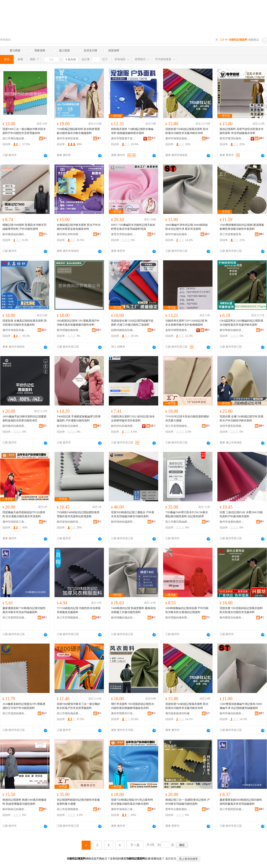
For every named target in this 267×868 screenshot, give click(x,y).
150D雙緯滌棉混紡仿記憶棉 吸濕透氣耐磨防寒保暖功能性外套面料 (242, 227)
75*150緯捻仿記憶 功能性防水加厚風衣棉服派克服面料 (79, 610)
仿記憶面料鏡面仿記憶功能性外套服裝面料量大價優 (78, 802)
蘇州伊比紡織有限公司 (123, 426)
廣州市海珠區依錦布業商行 (69, 138)
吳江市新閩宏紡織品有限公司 (15, 618)
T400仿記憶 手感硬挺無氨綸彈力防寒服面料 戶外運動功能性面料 (79, 419)
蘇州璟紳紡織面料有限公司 (123, 522)
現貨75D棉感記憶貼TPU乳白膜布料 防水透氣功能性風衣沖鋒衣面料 (132, 802)
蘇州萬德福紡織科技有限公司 (15, 234)
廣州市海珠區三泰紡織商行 (15, 522)
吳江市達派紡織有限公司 (15, 713)
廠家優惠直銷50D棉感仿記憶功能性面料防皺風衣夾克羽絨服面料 (241, 802)
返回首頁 (171, 859)
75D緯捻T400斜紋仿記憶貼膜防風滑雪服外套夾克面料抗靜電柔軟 (78, 514)
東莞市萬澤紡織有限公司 (232, 138)
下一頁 (135, 845)
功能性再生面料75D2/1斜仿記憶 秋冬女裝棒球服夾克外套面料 (133, 419)
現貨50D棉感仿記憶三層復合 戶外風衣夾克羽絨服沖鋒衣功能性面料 (133, 514)
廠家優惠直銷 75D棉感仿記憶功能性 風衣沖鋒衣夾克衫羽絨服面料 (24, 610)
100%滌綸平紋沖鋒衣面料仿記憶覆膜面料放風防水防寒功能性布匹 (24, 419)
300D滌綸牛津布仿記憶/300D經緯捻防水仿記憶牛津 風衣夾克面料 (187, 227)
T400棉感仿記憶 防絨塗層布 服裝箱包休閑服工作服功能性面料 (133, 610)
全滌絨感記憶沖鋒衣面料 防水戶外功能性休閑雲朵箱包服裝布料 (79, 227)
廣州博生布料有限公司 (69, 234)
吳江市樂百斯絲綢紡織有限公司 (178, 522)
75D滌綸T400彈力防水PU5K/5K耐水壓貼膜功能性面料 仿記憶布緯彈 (187, 514)
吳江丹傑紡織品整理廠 (15, 138)
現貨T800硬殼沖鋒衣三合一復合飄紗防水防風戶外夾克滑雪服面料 (78, 706)
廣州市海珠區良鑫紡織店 (15, 330)
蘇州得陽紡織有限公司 (69, 330)
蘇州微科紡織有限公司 (15, 426)
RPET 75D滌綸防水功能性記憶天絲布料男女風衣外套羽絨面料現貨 (133, 227)
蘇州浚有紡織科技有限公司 (69, 522)
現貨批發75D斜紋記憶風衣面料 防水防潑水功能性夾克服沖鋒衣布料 (187, 131)
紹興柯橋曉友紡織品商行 (123, 330)
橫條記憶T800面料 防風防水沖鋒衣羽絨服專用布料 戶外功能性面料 (24, 227)
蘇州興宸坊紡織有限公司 (232, 618)
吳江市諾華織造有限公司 (232, 234)
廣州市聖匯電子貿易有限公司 (123, 138)
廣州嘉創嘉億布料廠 (177, 713)
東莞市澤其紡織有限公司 (123, 234)
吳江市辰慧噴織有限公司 (178, 426)
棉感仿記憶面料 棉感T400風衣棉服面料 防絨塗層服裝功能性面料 (24, 802)
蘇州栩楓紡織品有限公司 (123, 618)
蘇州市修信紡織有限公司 (178, 234)
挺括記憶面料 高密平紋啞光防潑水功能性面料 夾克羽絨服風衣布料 (242, 131)
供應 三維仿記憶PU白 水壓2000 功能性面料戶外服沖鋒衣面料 (241, 514)
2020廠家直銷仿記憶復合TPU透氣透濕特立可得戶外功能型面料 (24, 706)
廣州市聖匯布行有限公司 (123, 713)
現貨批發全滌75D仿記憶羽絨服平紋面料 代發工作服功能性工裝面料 (132, 323)
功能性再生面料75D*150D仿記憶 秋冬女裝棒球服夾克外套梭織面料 (186, 323)
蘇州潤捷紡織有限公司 (178, 618)
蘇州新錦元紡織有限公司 (69, 426)
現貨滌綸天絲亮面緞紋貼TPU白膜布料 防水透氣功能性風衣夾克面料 (24, 514)
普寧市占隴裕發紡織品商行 (178, 809)
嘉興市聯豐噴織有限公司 (178, 330)
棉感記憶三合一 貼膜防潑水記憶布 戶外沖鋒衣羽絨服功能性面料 (188, 802)
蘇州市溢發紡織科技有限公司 (232, 522)
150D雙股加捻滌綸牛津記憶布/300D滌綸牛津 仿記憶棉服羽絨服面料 (241, 706)
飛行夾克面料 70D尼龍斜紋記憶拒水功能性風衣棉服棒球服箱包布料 (133, 706)
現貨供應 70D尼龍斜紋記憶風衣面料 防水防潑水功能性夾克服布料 (241, 610)
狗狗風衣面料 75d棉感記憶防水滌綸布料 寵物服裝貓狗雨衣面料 (132, 131)
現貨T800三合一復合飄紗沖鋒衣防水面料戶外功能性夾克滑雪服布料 (24, 131)
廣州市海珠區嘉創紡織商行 (178, 138)
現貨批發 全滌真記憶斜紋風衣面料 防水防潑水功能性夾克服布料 (25, 323)
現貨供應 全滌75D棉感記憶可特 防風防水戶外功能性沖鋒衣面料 (242, 419)
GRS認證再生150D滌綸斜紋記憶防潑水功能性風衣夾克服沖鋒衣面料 (241, 323)
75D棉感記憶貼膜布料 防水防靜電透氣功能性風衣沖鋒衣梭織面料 (78, 131)
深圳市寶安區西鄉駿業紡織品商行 (232, 426)
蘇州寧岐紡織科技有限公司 (232, 330)
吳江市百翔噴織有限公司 (69, 618)
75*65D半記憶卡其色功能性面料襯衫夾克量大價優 (187, 419)
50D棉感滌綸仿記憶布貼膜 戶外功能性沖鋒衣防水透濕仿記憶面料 (187, 610)
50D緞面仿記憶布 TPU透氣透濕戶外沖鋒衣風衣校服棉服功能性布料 (78, 323)
